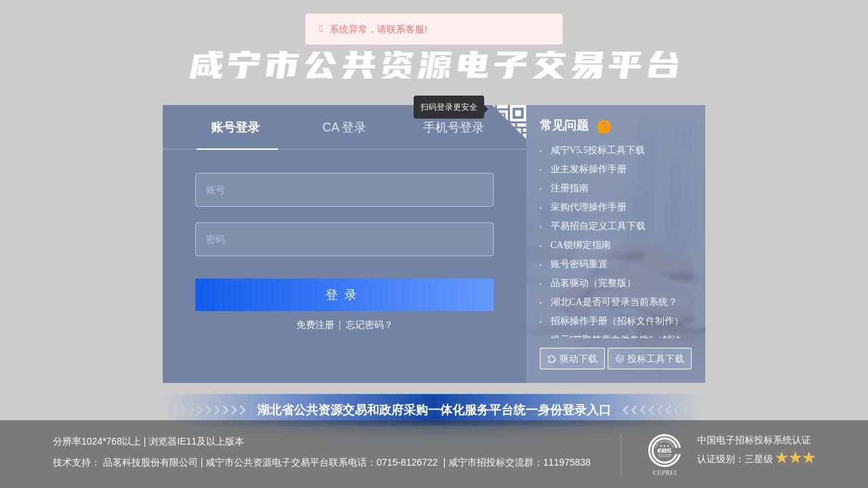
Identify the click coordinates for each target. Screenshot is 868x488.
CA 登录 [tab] (344, 127)
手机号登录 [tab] (454, 127)
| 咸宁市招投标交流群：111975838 (517, 462)
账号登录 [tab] (235, 127)
